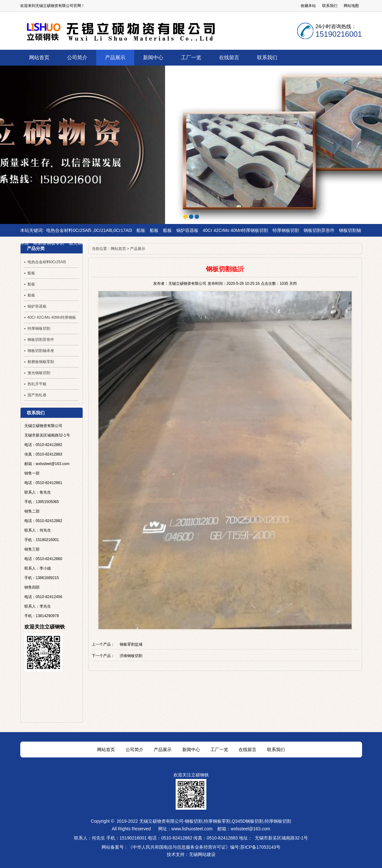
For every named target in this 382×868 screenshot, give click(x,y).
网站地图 (351, 6)
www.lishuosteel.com (192, 829)
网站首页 (118, 249)
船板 (141, 230)
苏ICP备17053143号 (260, 847)
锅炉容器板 (187, 230)
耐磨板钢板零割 (49, 243)
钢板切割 (194, 821)
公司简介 (135, 750)
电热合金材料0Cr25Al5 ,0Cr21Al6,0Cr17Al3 (89, 230)
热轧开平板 (37, 384)
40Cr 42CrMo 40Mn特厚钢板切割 (236, 230)
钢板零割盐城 (131, 644)
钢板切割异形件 (319, 230)
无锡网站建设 (202, 854)
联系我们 (330, 6)
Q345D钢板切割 (247, 821)
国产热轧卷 (37, 395)
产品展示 (138, 249)
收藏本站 (308, 6)
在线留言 (247, 750)
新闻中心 (191, 750)
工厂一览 (219, 750)
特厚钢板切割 (286, 230)
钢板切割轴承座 (41, 351)
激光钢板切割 (82, 243)
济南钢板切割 (131, 656)
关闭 (293, 284)
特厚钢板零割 (217, 821)
